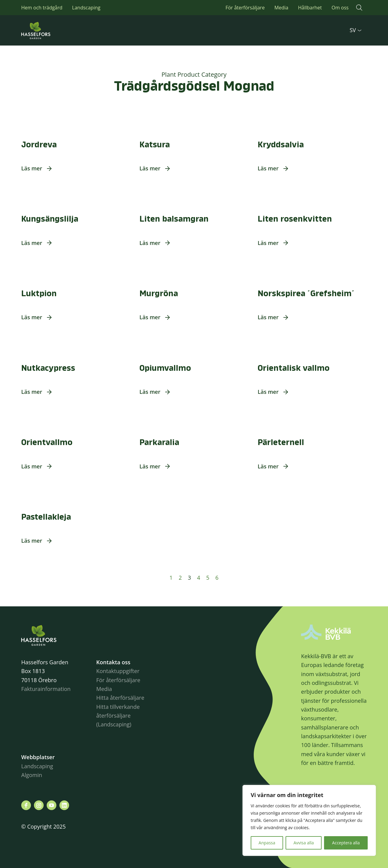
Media (281, 8)
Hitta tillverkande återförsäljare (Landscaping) (118, 716)
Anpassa (267, 843)
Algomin (32, 775)
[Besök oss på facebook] (26, 805)
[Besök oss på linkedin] (64, 805)
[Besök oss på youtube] (52, 805)
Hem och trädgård (42, 8)
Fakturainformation (46, 689)
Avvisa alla (304, 843)
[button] (359, 8)
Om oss (340, 8)
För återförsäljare (245, 8)
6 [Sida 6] (217, 578)
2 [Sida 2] (180, 578)
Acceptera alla (346, 843)
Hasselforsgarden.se (45, 30)
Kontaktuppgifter (118, 671)
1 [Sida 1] (171, 578)
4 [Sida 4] (199, 578)
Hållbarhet (310, 8)
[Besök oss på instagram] (39, 805)
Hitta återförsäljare (120, 698)
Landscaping (86, 8)
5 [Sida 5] (208, 578)
